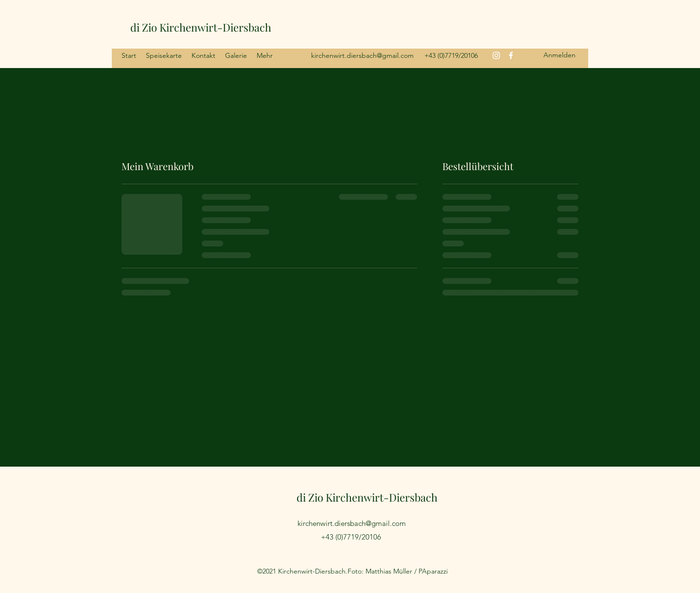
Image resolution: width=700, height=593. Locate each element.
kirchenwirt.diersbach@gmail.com (362, 55)
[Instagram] (496, 55)
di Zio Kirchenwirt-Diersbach (201, 27)
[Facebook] (511, 55)
